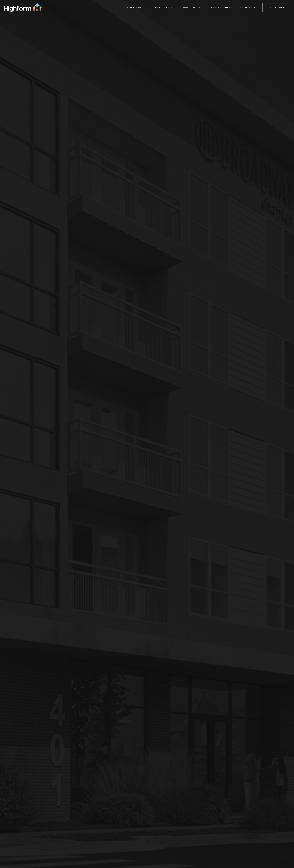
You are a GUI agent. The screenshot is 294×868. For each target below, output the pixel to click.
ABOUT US (248, 8)
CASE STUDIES (220, 8)
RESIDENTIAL (165, 8)
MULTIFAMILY (136, 8)
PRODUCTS (192, 8)
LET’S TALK (276, 8)
